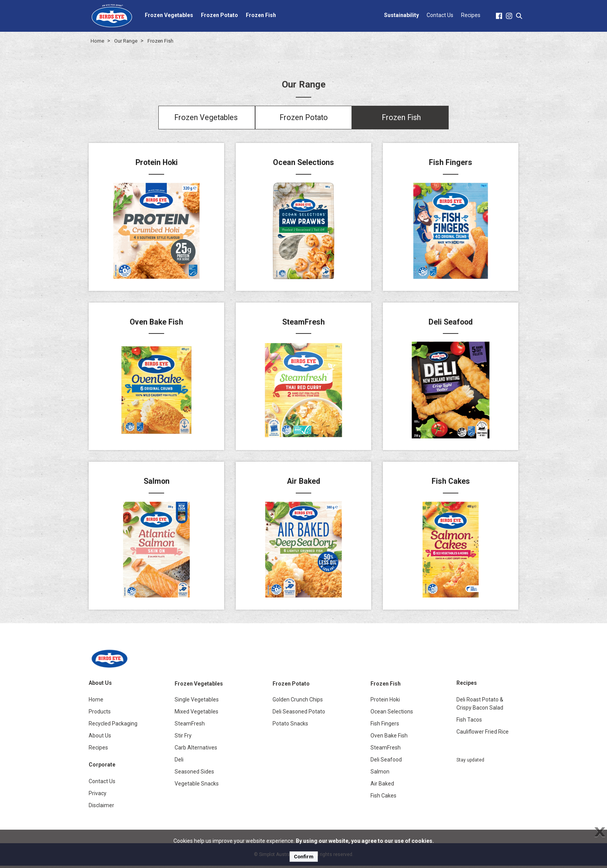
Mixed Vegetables (196, 714)
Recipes (471, 15)
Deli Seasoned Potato (299, 714)
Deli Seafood (386, 762)
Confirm (304, 857)
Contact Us (440, 15)
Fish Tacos (469, 722)
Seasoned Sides (194, 774)
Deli (179, 762)
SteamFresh (190, 726)
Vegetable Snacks (197, 786)
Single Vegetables (197, 702)
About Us (100, 738)
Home (97, 41)
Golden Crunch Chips (298, 702)
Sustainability (401, 15)
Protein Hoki (385, 702)
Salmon (380, 774)
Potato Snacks (290, 726)
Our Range (126, 41)
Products (100, 714)
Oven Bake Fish (389, 738)
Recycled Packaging (113, 726)
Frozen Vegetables (169, 15)
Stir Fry (183, 738)
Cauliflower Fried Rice (483, 734)
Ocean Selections (392, 714)
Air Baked (382, 786)
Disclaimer (101, 808)
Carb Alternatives (196, 750)
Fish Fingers (385, 726)
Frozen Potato (219, 15)
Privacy (98, 796)
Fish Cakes (383, 798)
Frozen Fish (261, 15)
